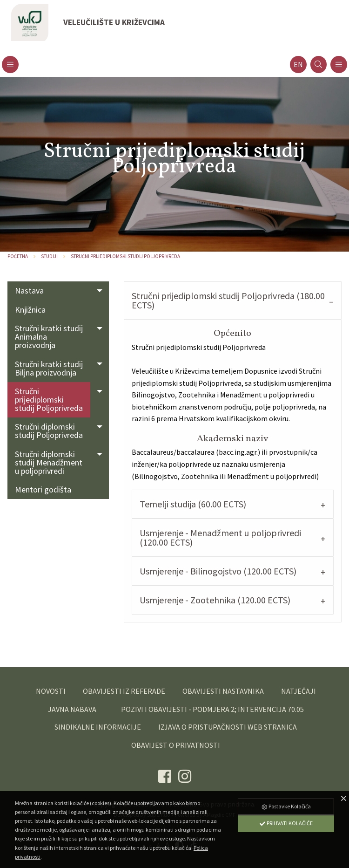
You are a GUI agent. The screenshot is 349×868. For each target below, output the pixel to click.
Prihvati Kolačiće (286, 823)
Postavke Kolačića (286, 806)
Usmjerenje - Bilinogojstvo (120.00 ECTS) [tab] (218, 571)
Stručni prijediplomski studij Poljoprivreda (125, 256)
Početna (18, 256)
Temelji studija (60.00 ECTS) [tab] (193, 504)
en (298, 65)
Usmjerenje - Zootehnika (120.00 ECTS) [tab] (215, 600)
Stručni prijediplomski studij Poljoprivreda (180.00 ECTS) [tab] (228, 300)
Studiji (49, 256)
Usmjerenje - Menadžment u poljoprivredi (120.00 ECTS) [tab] (220, 537)
